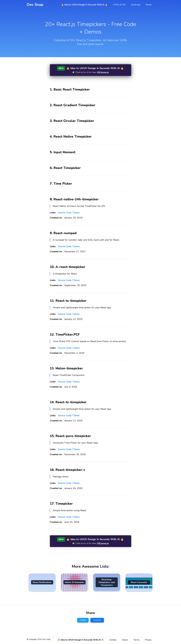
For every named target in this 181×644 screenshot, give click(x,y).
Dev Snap (35, 5)
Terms (136, 639)
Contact (113, 639)
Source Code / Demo (69, 213)
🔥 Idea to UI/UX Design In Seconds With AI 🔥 (84, 5)
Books (149, 5)
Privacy (148, 639)
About (125, 639)
